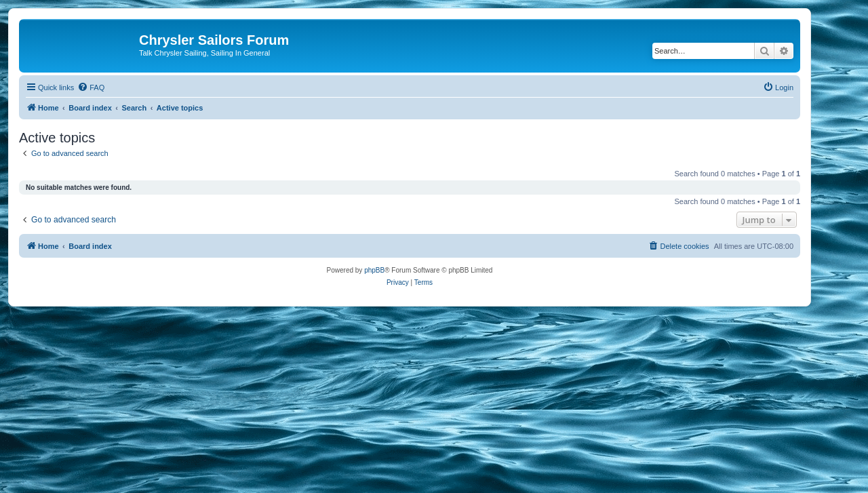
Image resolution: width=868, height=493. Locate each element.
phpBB (374, 270)
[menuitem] (91, 87)
